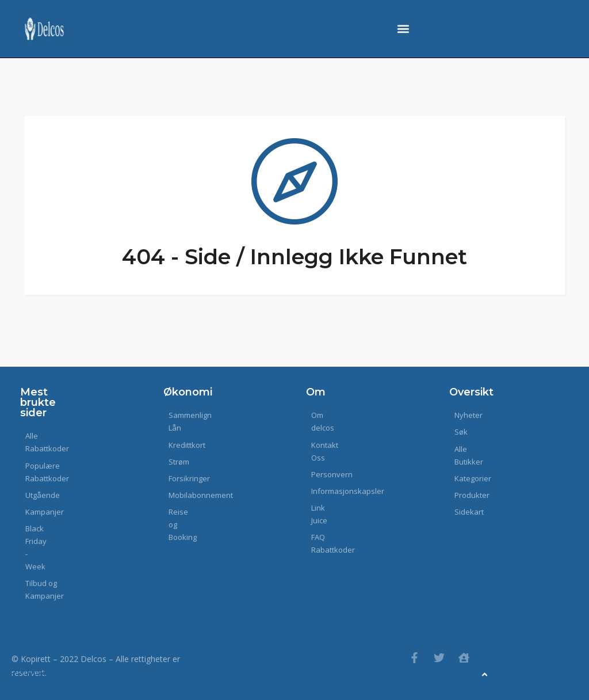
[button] (403, 29)
